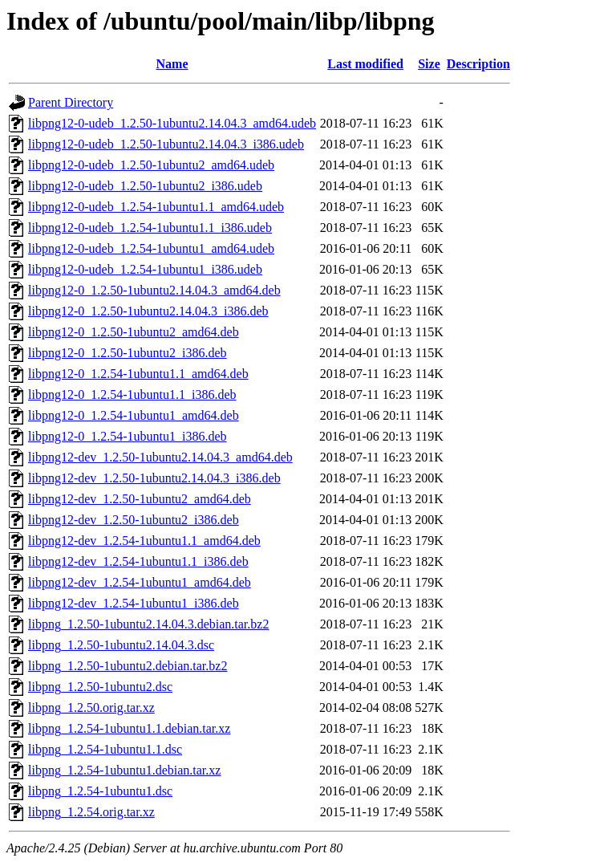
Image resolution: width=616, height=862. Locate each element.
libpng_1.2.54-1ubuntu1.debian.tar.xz (124, 770)
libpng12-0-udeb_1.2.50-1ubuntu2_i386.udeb (145, 186)
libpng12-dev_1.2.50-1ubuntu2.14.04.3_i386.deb (154, 478)
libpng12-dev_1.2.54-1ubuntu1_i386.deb (134, 603)
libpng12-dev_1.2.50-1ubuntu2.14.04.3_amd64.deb (160, 457)
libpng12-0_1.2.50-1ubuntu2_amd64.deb (134, 332)
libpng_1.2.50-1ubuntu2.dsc (100, 687)
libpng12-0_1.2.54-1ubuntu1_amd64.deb (134, 415)
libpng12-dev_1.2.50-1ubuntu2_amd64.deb (140, 499)
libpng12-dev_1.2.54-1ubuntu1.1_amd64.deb (144, 541)
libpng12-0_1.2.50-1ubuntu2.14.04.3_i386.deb (148, 311)
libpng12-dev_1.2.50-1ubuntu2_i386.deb (134, 520)
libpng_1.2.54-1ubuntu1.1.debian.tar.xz (129, 728)
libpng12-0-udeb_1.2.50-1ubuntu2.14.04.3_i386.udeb (166, 144)
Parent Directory (71, 102)
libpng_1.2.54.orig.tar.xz (91, 812)
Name (172, 64)
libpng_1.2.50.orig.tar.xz (91, 707)
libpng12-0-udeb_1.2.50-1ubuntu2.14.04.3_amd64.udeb (172, 123)
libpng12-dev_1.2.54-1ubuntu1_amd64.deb (140, 582)
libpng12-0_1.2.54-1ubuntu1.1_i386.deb (132, 394)
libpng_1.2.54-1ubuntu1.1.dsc (105, 749)
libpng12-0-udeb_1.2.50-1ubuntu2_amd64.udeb (151, 165)
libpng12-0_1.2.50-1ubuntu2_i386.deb (128, 353)
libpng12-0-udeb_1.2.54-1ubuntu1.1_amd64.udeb (156, 207)
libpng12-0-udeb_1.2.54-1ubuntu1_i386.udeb (145, 269)
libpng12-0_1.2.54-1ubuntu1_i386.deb (128, 436)
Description (478, 64)
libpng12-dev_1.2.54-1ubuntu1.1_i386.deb (138, 561)
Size (429, 64)
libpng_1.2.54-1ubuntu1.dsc (100, 791)
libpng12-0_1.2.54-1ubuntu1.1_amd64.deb (138, 374)
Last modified (365, 64)
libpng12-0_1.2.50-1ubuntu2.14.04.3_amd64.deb (154, 290)
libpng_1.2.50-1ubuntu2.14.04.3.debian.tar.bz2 (148, 624)
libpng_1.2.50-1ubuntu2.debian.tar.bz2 (128, 666)
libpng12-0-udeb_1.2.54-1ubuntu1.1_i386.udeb (150, 228)
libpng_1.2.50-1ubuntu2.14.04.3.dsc (121, 645)
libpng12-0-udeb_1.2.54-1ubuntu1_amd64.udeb (151, 248)
